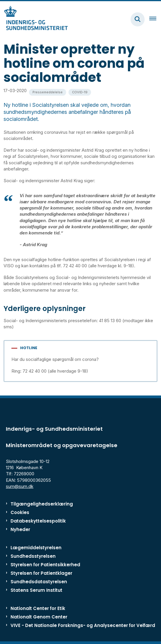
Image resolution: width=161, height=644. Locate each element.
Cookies (20, 512)
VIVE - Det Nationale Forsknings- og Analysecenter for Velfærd (83, 625)
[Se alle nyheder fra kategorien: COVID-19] (80, 92)
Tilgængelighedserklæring (42, 504)
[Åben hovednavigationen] (155, 19)
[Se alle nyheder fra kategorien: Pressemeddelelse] (48, 92)
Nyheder (20, 529)
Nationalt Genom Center (39, 617)
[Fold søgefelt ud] (138, 19)
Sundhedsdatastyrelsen (39, 582)
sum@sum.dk (20, 486)
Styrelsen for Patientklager (41, 573)
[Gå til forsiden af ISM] (34, 19)
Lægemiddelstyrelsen (36, 548)
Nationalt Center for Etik (38, 608)
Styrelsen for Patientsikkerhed (45, 565)
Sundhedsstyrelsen (33, 556)
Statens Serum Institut (36, 590)
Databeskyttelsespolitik (38, 521)
